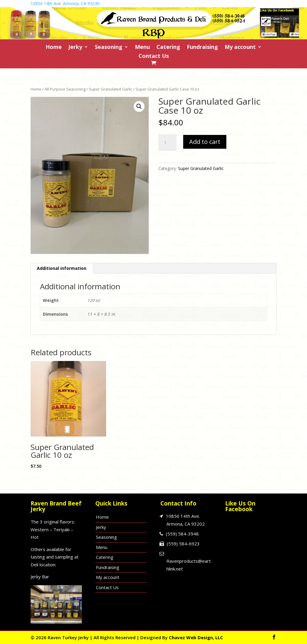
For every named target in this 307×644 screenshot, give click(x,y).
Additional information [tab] (62, 268)
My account (240, 48)
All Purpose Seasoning (65, 89)
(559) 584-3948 (182, 534)
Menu (142, 48)
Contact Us (154, 57)
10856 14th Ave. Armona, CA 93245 (65, 3)
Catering (168, 48)
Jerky (75, 48)
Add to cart (205, 142)
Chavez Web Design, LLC (196, 637)
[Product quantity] (167, 143)
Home (54, 48)
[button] (139, 106)
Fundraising (202, 48)
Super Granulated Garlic (110, 89)
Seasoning (109, 48)
